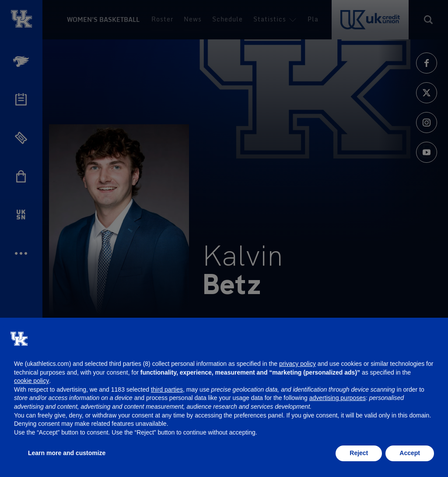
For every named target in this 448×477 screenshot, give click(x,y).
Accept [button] (410, 453)
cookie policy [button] (31, 381)
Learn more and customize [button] (67, 453)
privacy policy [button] (297, 364)
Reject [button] (359, 453)
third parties (167, 389)
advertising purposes (338, 398)
